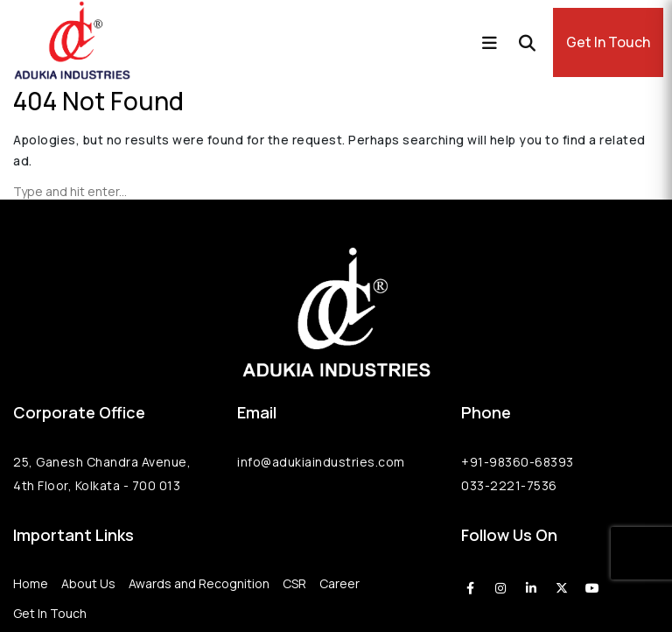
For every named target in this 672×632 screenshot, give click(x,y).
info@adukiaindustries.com (321, 462)
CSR (294, 583)
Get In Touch (608, 42)
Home (31, 583)
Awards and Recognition (199, 583)
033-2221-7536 (509, 485)
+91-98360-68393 (518, 462)
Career (339, 583)
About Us (88, 583)
